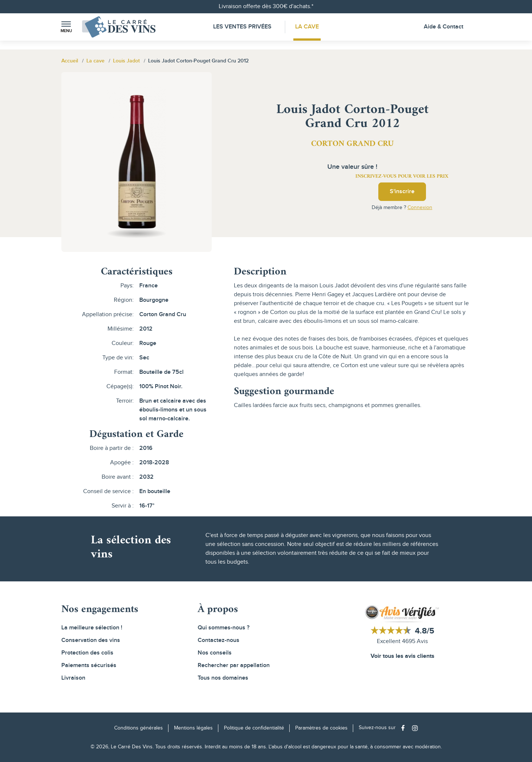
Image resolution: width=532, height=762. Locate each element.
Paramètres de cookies (321, 728)
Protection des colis (87, 653)
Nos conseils (215, 653)
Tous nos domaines (223, 678)
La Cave (307, 27)
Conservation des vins (91, 640)
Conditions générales (139, 728)
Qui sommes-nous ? (224, 628)
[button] (66, 27)
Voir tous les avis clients (403, 656)
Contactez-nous (219, 640)
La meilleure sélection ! (92, 628)
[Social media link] (405, 728)
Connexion (420, 208)
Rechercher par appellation (234, 665)
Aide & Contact (444, 27)
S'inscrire (402, 192)
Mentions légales (193, 728)
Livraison (73, 678)
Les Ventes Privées (242, 27)
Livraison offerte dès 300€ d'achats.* (266, 6)
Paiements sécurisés (89, 665)
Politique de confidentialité (254, 728)
